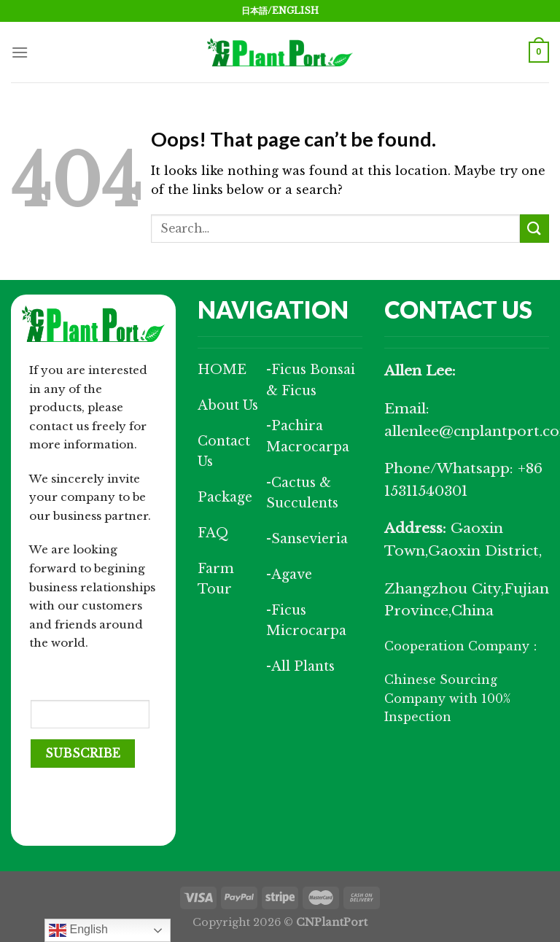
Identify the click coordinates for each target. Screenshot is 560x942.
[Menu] (20, 52)
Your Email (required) (62, 678)
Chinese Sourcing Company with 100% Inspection (447, 698)
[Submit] (534, 229)
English (78, 930)
